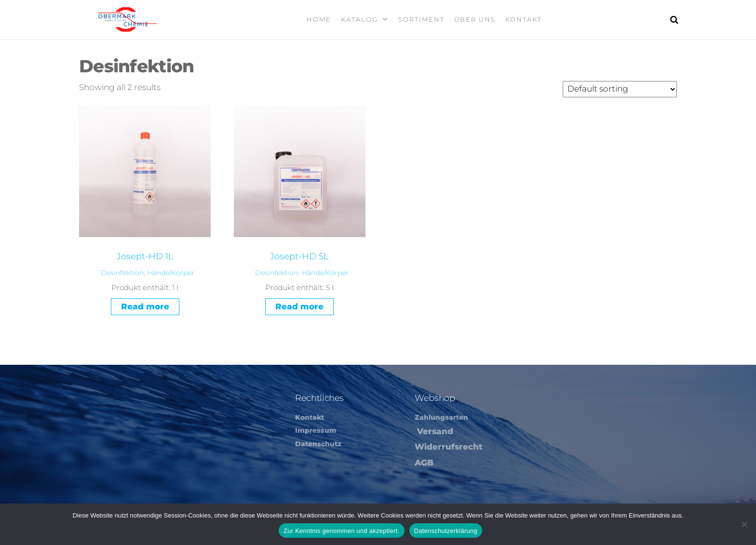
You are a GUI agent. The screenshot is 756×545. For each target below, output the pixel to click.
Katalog (359, 19)
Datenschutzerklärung (446, 531)
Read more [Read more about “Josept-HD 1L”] (145, 306)
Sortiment (421, 19)
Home (319, 19)
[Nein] (744, 524)
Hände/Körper (171, 273)
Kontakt (524, 19)
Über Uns (475, 19)
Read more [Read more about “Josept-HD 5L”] (299, 306)
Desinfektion (122, 273)
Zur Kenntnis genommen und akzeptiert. (342, 531)
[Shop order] (620, 89)
